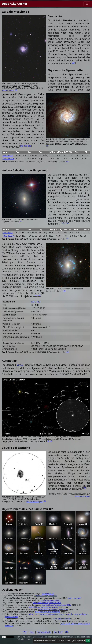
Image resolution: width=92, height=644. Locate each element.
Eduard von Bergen (34, 501)
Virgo (20, 365)
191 (47, 146)
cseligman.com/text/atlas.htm (47, 612)
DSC (25, 632)
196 (67, 223)
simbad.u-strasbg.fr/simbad (45, 596)
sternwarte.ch (48, 593)
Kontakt (58, 632)
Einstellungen (70, 640)
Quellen (36, 637)
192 (45, 501)
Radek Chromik (8, 90)
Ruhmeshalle (44, 632)
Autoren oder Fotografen (51, 637)
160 (51, 441)
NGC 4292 (8, 233)
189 (25, 146)
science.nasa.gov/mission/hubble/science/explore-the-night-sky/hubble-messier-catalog (47, 615)
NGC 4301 (36, 302)
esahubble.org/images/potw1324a (56, 605)
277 (67, 161)
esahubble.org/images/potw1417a (44, 607)
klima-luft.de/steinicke (62, 619)
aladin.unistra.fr (75, 598)
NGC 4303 (8, 155)
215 (30, 146)
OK (88, 640)
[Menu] (87, 4)
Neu (32, 632)
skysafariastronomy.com (50, 600)
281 (74, 63)
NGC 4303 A (8, 159)
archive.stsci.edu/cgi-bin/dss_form (47, 603)
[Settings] (67, 632)
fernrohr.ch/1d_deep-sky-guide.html (53, 610)
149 (48, 441)
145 (21, 146)
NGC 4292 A (8, 236)
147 (21, 221)
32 (16, 90)
